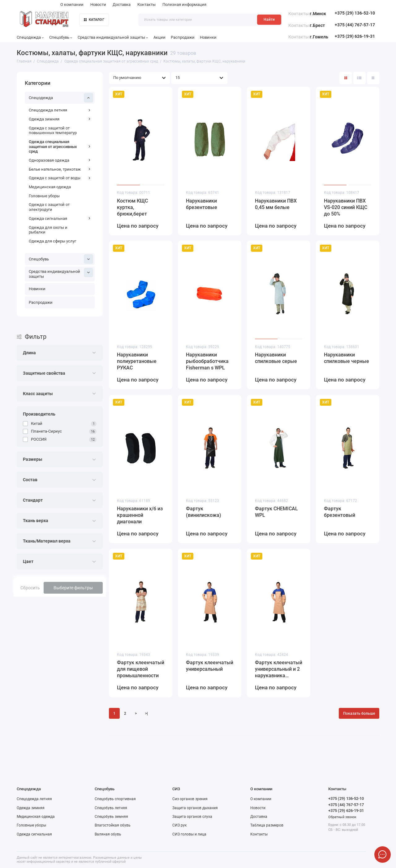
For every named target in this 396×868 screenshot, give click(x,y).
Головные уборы (44, 196)
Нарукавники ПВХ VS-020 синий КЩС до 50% (346, 207)
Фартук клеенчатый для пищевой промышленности (141, 669)
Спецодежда (30, 37)
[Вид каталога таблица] (373, 78)
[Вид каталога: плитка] (346, 78)
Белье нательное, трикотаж (60, 169)
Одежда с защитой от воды (60, 178)
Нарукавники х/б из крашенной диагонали (140, 515)
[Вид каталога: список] (359, 78)
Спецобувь (61, 37)
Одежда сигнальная (60, 218)
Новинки (208, 37)
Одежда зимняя (60, 119)
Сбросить (30, 588)
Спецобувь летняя (111, 808)
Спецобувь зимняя (111, 817)
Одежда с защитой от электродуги (49, 207)
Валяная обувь (108, 834)
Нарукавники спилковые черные (346, 358)
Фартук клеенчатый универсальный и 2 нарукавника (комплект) (279, 669)
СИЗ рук (179, 825)
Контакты (146, 4)
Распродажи (183, 37)
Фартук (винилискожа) (204, 512)
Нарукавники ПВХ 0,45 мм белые (276, 204)
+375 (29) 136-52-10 (355, 13)
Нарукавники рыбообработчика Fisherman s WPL (207, 361)
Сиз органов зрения (190, 799)
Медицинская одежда (50, 187)
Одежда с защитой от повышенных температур (53, 131)
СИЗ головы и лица (189, 834)
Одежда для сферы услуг (52, 241)
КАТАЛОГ (94, 20)
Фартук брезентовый (340, 512)
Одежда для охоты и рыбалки (48, 230)
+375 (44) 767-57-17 (355, 25)
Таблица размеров (267, 825)
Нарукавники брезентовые (202, 204)
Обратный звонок (342, 817)
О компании (72, 4)
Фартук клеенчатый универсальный (210, 666)
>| (146, 713)
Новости (98, 4)
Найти (269, 20)
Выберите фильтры (73, 588)
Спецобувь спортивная (115, 799)
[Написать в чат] (382, 854)
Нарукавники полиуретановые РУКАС (137, 361)
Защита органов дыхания (195, 808)
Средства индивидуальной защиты (113, 37)
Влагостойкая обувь (113, 825)
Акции (159, 37)
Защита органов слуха (192, 817)
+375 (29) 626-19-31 (355, 36)
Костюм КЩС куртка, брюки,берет (132, 207)
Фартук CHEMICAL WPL (276, 512)
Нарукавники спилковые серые (276, 358)
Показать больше (359, 713)
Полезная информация (184, 4)
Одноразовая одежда (60, 160)
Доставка (122, 4)
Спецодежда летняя (60, 110)
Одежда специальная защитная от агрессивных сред (60, 146)
